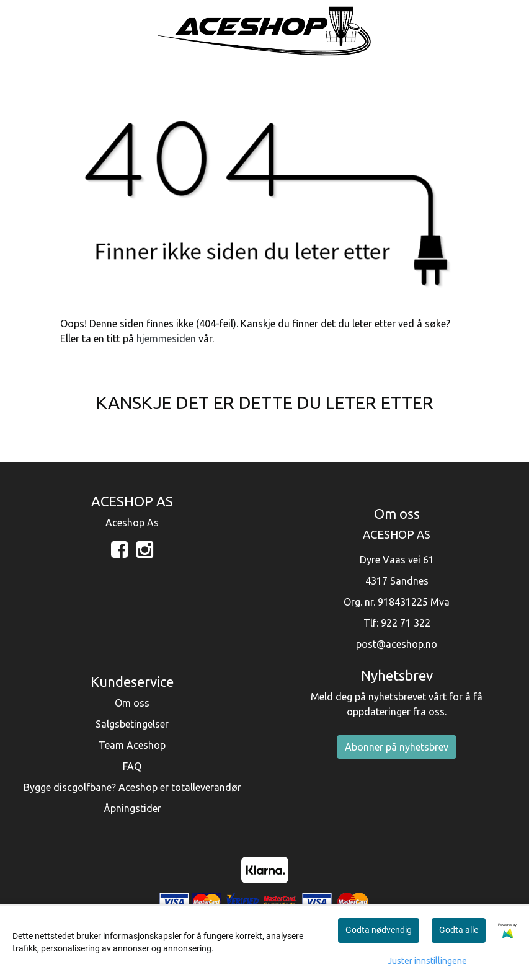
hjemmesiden (166, 338)
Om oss (132, 703)
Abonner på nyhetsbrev (397, 747)
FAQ (132, 766)
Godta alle (459, 930)
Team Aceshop (132, 745)
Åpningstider (132, 808)
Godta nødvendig (379, 930)
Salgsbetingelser (132, 724)
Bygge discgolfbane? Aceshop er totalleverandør (132, 787)
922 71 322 (406, 623)
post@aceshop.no (397, 644)
